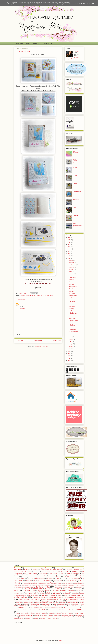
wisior (76, 612)
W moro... (71, 282)
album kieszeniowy (36, 296)
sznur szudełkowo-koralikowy (38, 608)
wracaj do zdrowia (24, 614)
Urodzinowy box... (74, 296)
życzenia (55, 618)
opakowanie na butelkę (56, 597)
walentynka (37, 612)
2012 (69, 358)
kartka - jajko (50, 584)
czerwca (71, 274)
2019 (69, 254)
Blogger (60, 641)
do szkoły (64, 579)
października (73, 265)
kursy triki (63, 592)
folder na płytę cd (71, 580)
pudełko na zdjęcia (28, 603)
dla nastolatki (31, 579)
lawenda (82, 592)
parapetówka (49, 599)
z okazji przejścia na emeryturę (25, 615)
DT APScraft (75, 579)
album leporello (78, 570)
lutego (71, 344)
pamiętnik (43, 599)
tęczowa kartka (55, 610)
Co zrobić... (76, 175)
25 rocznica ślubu (59, 568)
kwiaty (68, 592)
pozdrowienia (18, 601)
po (61, 599)
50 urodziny (18, 570)
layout (17, 594)
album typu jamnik (46, 572)
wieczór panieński (58, 612)
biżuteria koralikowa (73, 573)
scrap (55, 604)
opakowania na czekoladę (39, 597)
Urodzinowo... (72, 293)
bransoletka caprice (43, 575)
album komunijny (69, 570)
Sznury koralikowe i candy (76, 161)
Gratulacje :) (72, 284)
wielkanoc (65, 612)
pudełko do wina (80, 601)
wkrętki (17, 614)
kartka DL (17, 585)
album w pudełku (65, 572)
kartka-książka (27, 589)
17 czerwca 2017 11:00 (31, 304)
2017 (69, 258)
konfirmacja (79, 590)
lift (20, 594)
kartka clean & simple (78, 584)
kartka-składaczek (50, 589)
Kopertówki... (72, 306)
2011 (69, 360)
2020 (69, 251)
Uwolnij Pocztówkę (23, 612)
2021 (69, 249)
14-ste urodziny (38, 568)
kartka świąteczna (80, 585)
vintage (30, 612)
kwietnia (71, 339)
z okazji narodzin (79, 614)
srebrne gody (40, 606)
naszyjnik (44, 595)
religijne (82, 603)
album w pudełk (56, 572)
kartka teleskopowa (19, 587)
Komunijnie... (72, 334)
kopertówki (39, 592)
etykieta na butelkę (46, 580)
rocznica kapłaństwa (34, 604)
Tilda (60, 610)
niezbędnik (53, 595)
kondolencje (71, 590)
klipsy (80, 589)
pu (56, 601)
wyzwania (51, 614)
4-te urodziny (68, 568)
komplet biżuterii (46, 590)
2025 (69, 240)
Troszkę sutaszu (77, 191)
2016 (69, 349)
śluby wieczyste (76, 608)
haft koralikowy (61, 582)
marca (71, 341)
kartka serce (53, 585)
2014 (69, 354)
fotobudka (25, 582)
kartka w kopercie (29, 587)
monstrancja (75, 594)
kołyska (39, 590)
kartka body (70, 584)
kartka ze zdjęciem (69, 587)
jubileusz (18, 583)
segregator (68, 604)
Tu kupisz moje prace (47, 43)
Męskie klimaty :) (73, 332)
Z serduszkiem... (73, 304)
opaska (20, 599)
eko (35, 580)
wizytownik (82, 612)
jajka (79, 582)
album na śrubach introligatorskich (22, 572)
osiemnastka (26, 599)
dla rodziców (50, 579)
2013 (69, 356)
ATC (83, 572)
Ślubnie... (71, 291)
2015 (69, 351)
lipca (71, 272)
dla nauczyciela (39, 579)
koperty (48, 592)
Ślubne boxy (72, 318)
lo (23, 594)
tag (49, 610)
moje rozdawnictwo (67, 594)
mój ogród (82, 594)
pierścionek (56, 599)
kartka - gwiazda (42, 584)
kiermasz (75, 589)
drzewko (69, 579)
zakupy (50, 615)
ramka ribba (63, 603)
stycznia (71, 346)
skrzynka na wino (23, 606)
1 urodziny (23, 296)
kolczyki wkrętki (26, 590)
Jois (83, 582)
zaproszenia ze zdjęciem (66, 617)
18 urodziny (48, 568)
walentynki (44, 612)
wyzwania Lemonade (61, 614)
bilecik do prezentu (53, 573)
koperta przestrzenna (30, 592)
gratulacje (49, 582)
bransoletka (32, 575)
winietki (71, 612)
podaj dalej (65, 599)
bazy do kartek (28, 573)
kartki (59, 589)
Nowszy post (19, 341)
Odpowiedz (22, 308)
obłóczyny (66, 595)
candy (74, 575)
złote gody (49, 618)
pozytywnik (25, 601)
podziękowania (73, 599)
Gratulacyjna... (73, 302)
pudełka (60, 601)
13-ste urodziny (28, 568)
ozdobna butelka (34, 599)
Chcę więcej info (80, 3)
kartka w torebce (58, 587)
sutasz (21, 608)
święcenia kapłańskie (41, 610)
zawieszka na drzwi (29, 618)
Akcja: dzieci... (77, 216)
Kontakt (28, 43)
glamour (31, 582)
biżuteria (61, 573)
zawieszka (78, 617)
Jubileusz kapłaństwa (72, 309)
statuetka (46, 606)
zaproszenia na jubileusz (26, 617)
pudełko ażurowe (70, 601)
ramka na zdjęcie (54, 603)
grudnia (71, 260)
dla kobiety (78, 577)
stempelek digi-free (53, 606)
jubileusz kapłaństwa (28, 584)
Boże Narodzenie (21, 575)
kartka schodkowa (45, 585)
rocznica (26, 604)
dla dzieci (47, 296)
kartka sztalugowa (70, 585)
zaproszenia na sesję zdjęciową (40, 617)
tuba (75, 610)
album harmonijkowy (46, 570)
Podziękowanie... (73, 289)
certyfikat (81, 575)
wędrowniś (50, 612)
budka (65, 575)
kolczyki (16, 590)
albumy (43, 296)
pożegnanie (31, 601)
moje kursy (48, 594)
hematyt (67, 582)
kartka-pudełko (38, 589)
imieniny (73, 582)
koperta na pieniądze (19, 592)
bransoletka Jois (52, 575)
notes (60, 595)
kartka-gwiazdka (79, 587)
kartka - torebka (58, 584)
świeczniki (22, 610)
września (72, 267)
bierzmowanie (44, 573)
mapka (26, 594)
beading (35, 573)
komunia (63, 590)
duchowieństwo (29, 580)
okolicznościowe (20, 597)
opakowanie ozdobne (75, 597)
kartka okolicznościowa (36, 585)
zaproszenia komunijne (68, 615)
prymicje (44, 601)
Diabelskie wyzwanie (43, 577)
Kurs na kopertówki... (73, 277)
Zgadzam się (90, 3)
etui (38, 580)
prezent (37, 601)
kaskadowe (67, 589)
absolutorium (36, 570)
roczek (52, 296)
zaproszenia (57, 615)
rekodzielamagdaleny (72, 603)
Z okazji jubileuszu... (73, 325)
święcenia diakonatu (30, 610)
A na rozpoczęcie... (77, 152)
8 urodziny (28, 296)
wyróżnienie (44, 614)
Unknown (22, 304)
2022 (69, 247)
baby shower (19, 573)
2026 (69, 238)
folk (21, 582)
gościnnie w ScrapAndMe (39, 582)
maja (71, 337)
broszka (60, 575)
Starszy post (57, 341)
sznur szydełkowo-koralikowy (54, 608)
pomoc (82, 599)
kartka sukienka (61, 585)
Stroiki (75, 208)
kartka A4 (65, 584)
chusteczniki (25, 577)
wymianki (38, 614)
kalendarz (35, 584)
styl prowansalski (77, 606)
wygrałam (32, 614)
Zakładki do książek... (76, 184)
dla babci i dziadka (55, 577)
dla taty (57, 579)
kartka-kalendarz (18, 589)
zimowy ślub (43, 618)
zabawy (37, 615)
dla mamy (22, 579)
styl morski (70, 606)
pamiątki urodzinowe (76, 168)
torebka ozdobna (67, 610)
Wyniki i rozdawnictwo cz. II (77, 225)
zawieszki (36, 618)
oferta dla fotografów (76, 595)
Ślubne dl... (72, 280)
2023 (69, 244)
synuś (27, 608)
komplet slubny (56, 590)
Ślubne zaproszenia (73, 329)
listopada (72, 262)
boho (83, 573)
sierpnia (71, 269)
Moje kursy (36, 43)
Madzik (77, 51)
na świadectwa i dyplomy (21, 595)
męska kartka (33, 594)
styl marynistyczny (62, 606)
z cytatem (70, 614)
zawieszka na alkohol (19, 618)
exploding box (58, 580)
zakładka (44, 615)
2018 (69, 256)
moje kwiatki (56, 594)
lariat (78, 592)
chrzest (16, 577)
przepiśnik (50, 601)
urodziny (81, 610)
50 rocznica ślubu (78, 568)
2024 (69, 242)
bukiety (69, 575)
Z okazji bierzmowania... (74, 313)
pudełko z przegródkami (41, 603)
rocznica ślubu (46, 604)
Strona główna (20, 43)
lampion (74, 592)
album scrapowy (37, 572)
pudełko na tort (19, 603)
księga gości (55, 592)
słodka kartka (33, 606)
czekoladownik (32, 577)
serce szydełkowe (76, 604)
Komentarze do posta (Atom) (41, 346)
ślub (66, 607)
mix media (42, 594)
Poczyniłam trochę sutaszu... (77, 200)
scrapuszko (61, 604)
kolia (34, 590)
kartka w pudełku (43, 587)
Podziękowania (73, 287)
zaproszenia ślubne (53, 617)
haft (55, 582)
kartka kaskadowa (26, 585)
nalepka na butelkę (33, 595)
